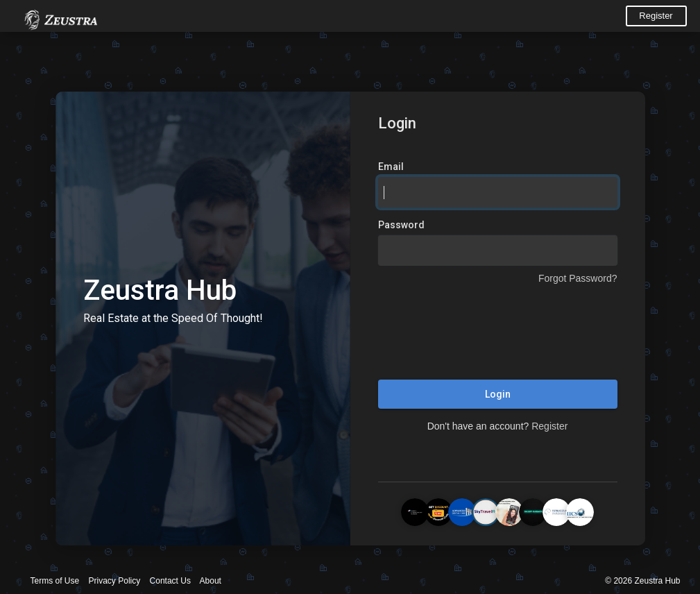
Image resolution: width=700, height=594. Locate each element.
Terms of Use (55, 581)
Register (656, 16)
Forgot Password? (578, 278)
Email (391, 167)
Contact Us (170, 581)
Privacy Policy (115, 581)
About (211, 581)
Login (498, 394)
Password (401, 225)
